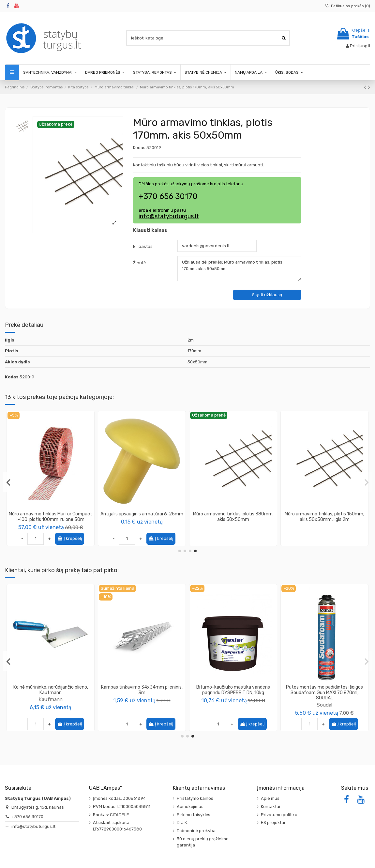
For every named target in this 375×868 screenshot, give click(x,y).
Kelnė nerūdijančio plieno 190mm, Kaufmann (325, 690)
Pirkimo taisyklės (194, 815)
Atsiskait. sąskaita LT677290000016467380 (117, 826)
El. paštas (143, 246)
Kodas (139, 148)
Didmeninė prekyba (196, 831)
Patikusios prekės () (348, 6)
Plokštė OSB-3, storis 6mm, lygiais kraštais (233, 690)
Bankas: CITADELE (111, 815)
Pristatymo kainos (195, 798)
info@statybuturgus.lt (169, 216)
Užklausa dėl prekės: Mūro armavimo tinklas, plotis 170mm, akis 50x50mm (239, 268)
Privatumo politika (279, 815)
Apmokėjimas (190, 807)
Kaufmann (324, 699)
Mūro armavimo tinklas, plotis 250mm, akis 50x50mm (142, 517)
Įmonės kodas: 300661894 (119, 798)
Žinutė (139, 263)
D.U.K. (182, 822)
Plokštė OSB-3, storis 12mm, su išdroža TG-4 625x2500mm (51, 690)
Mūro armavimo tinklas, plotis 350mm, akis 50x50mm (325, 517)
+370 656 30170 (27, 817)
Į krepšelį (252, 538)
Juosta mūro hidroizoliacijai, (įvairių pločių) (142, 690)
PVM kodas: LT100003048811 (122, 807)
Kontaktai (270, 807)
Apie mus (270, 798)
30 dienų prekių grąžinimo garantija (203, 842)
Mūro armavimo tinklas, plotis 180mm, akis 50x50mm (51, 517)
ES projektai (273, 822)
